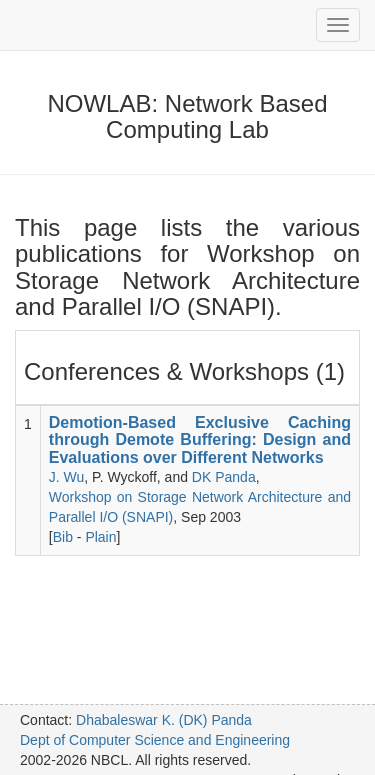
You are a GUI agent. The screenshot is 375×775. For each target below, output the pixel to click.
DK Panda (224, 477)
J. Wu (67, 477)
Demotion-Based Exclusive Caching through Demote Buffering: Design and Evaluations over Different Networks (200, 440)
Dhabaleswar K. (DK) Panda (164, 720)
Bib (63, 537)
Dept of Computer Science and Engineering (155, 740)
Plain (100, 537)
